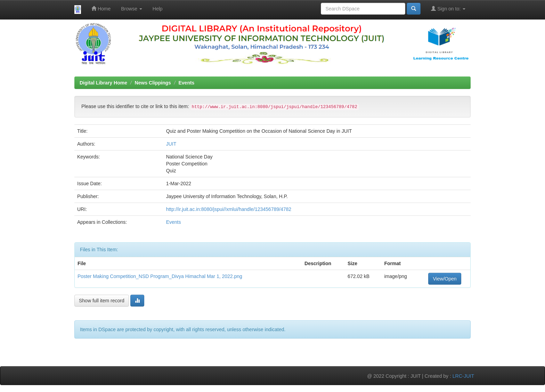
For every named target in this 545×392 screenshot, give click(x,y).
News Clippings (153, 83)
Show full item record (102, 301)
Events (187, 83)
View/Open (445, 279)
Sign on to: (448, 9)
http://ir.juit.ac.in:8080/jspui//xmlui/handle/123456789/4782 (229, 209)
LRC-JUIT (463, 376)
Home (101, 9)
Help (158, 9)
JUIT (171, 144)
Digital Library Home (103, 83)
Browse (132, 9)
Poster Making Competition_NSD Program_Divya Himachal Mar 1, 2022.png (160, 276)
